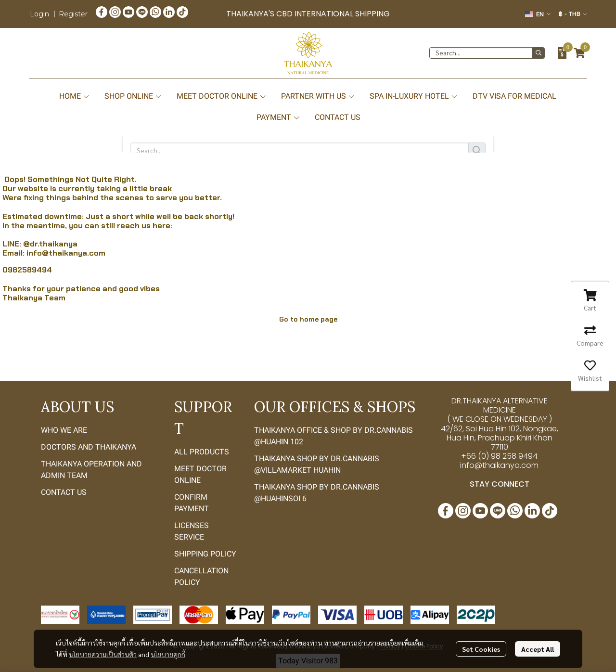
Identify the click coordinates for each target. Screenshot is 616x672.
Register (73, 14)
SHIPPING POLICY (205, 554)
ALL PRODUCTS (202, 452)
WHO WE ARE (64, 430)
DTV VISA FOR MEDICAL (514, 96)
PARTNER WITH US (318, 96)
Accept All (538, 649)
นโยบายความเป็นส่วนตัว (103, 654)
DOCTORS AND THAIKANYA (89, 447)
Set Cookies (481, 649)
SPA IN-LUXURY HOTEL (414, 96)
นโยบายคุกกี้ (168, 654)
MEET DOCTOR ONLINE (222, 96)
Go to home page (308, 319)
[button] (538, 14)
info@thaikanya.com (66, 253)
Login (39, 14)
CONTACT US (338, 117)
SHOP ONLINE (133, 96)
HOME (75, 96)
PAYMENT (278, 117)
